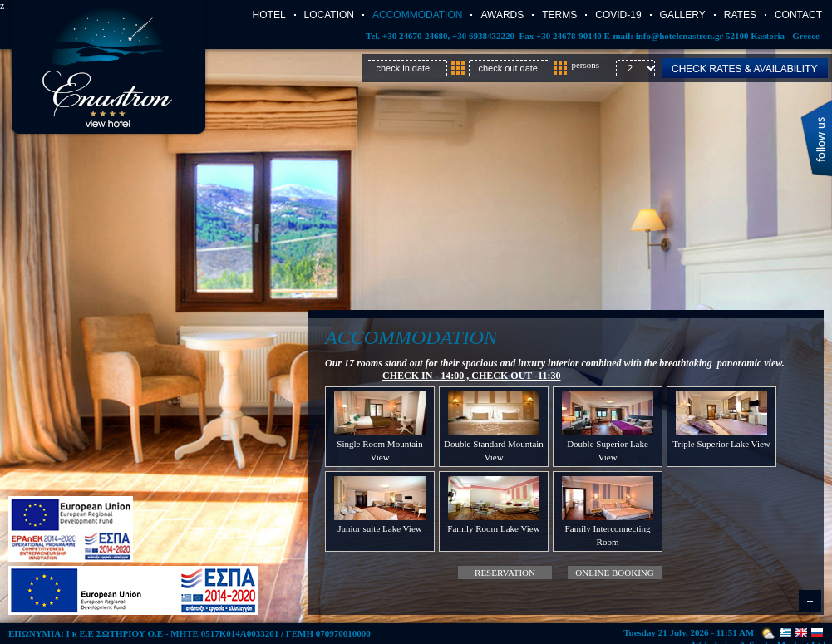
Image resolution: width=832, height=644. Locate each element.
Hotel (269, 15)
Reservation (505, 573)
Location (329, 15)
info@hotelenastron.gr (679, 36)
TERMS (559, 15)
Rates (740, 15)
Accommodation (417, 15)
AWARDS (502, 15)
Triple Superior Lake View (721, 444)
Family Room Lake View (493, 528)
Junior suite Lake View (379, 528)
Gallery (683, 15)
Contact (798, 15)
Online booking (614, 573)
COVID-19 (618, 15)
